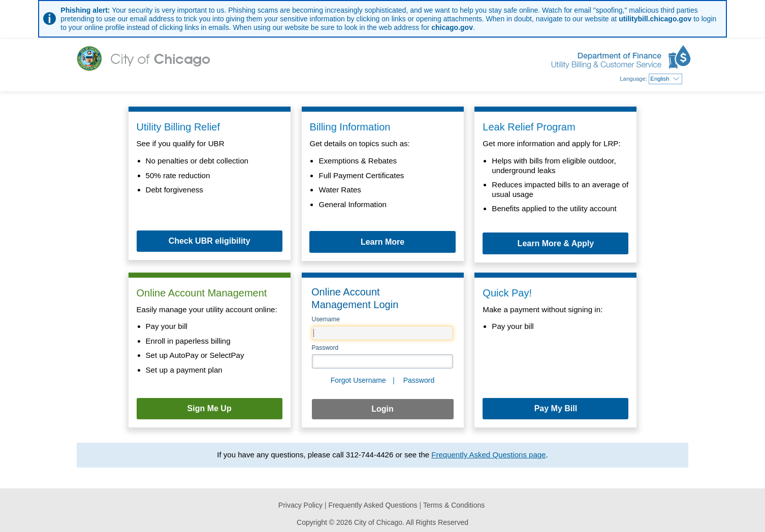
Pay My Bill (556, 408)
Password (325, 348)
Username (326, 319)
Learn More (382, 242)
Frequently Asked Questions (373, 505)
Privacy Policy (300, 505)
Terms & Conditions (454, 505)
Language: (633, 79)
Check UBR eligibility (210, 241)
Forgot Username (358, 380)
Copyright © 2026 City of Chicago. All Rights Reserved (382, 522)
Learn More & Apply (556, 243)
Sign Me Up (210, 408)
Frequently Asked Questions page (488, 455)
